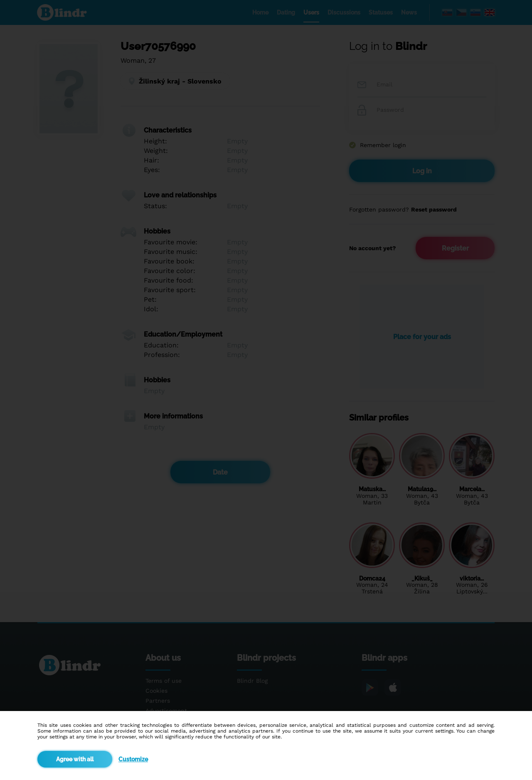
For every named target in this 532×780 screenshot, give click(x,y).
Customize (133, 759)
